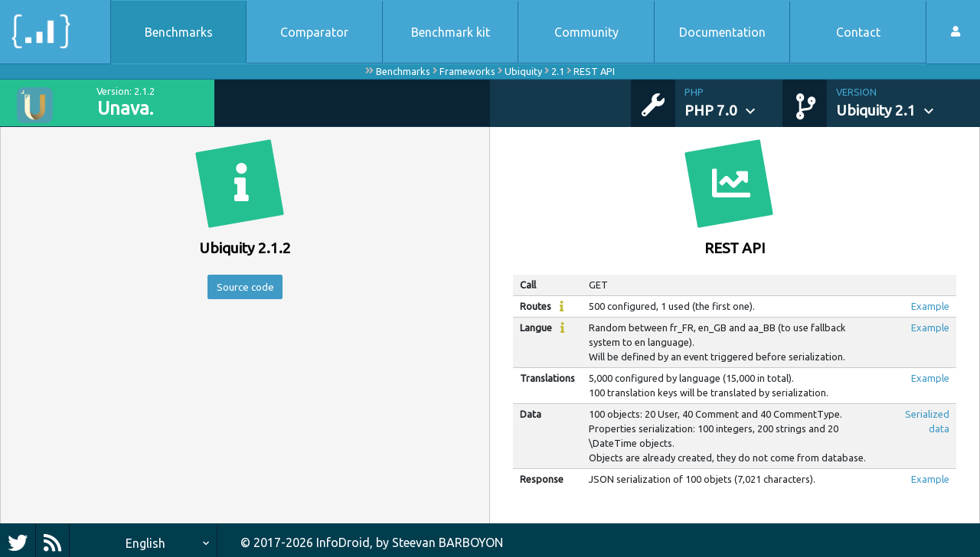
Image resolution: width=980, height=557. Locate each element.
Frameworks (467, 71)
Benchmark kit (451, 32)
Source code (245, 289)
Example (930, 306)
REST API (594, 71)
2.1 (558, 71)
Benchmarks (179, 32)
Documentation (722, 32)
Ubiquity (523, 71)
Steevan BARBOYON (448, 542)
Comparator (314, 32)
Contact (858, 32)
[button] (733, 103)
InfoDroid (343, 542)
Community (586, 32)
